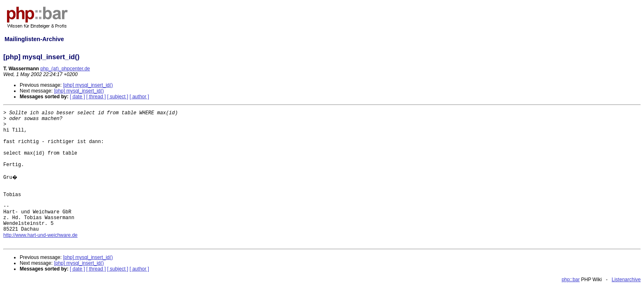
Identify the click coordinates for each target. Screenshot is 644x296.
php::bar (570, 280)
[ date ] (77, 97)
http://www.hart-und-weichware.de (40, 235)
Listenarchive (626, 280)
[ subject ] (118, 97)
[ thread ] (96, 97)
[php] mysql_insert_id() (88, 85)
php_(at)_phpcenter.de (65, 69)
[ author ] (139, 97)
